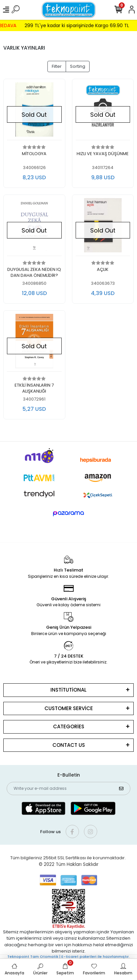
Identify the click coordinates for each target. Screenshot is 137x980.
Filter (57, 66)
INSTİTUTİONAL (68, 690)
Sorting (78, 66)
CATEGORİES (69, 726)
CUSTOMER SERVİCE (69, 708)
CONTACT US (69, 745)
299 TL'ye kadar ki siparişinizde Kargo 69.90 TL (80, 25)
